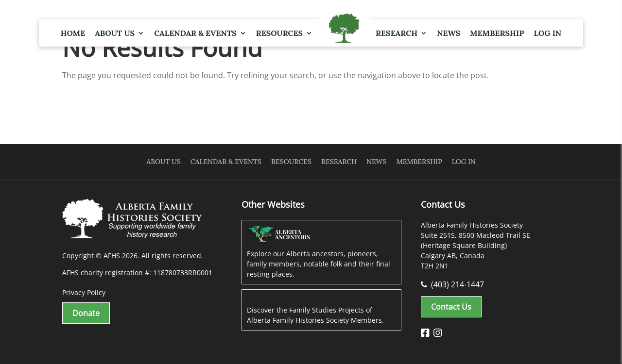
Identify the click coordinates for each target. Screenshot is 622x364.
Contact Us (451, 307)
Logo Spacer (344, 29)
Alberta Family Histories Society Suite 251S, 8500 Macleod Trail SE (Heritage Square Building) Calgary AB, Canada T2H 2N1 (475, 245)
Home (73, 33)
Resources (279, 33)
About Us (115, 33)
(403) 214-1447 (452, 284)
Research (397, 33)
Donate (86, 313)
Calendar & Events (195, 33)
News (449, 33)
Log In (547, 33)
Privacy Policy (84, 292)
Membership (497, 33)
